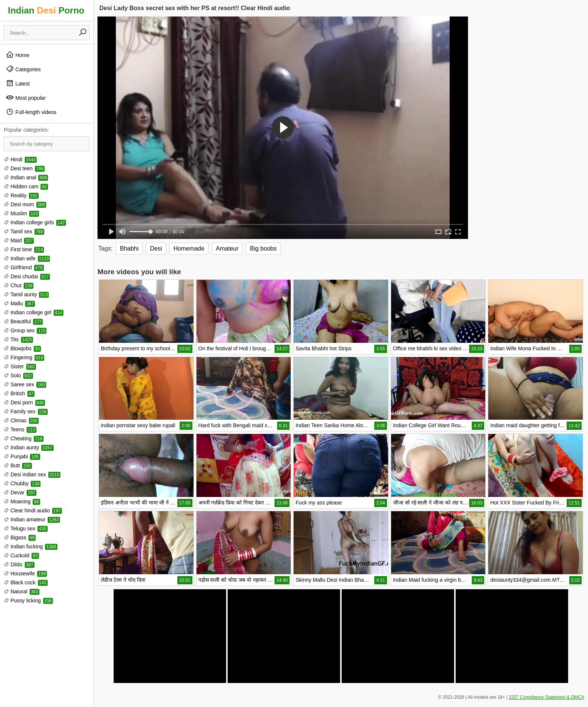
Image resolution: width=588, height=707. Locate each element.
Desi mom (25, 204)
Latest (18, 83)
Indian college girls (35, 222)
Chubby (22, 483)
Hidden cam (26, 186)
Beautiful (23, 321)
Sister (20, 366)
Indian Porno (46, 10)
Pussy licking (28, 600)
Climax (21, 420)
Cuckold (21, 555)
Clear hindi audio (33, 510)
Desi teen (24, 168)
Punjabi (22, 456)
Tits (18, 339)
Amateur (227, 248)
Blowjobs (22, 348)
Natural (22, 591)
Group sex (25, 330)
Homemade (189, 248)
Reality (21, 195)
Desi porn (24, 402)
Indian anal (26, 177)
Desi (156, 248)
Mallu (19, 303)
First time (24, 249)
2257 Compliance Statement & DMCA (547, 697)
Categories (23, 69)
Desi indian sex (32, 474)
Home (17, 55)
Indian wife (27, 258)
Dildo (19, 564)
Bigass (20, 537)
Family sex (26, 411)
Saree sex (25, 384)
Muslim (21, 213)
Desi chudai (27, 276)
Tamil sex (24, 231)
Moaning (22, 501)
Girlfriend (24, 267)
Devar (20, 492)
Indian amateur (32, 519)
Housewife (25, 573)
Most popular (26, 98)
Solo (18, 375)
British (19, 393)
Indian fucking (31, 546)
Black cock (26, 582)
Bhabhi (129, 248)
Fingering (24, 357)
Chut (19, 285)
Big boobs (263, 248)
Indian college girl (34, 312)
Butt (18, 465)
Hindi (20, 159)
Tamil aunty (26, 294)
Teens (20, 429)
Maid (19, 240)
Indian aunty (29, 447)
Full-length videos (31, 112)
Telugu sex (26, 528)
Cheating (24, 438)
